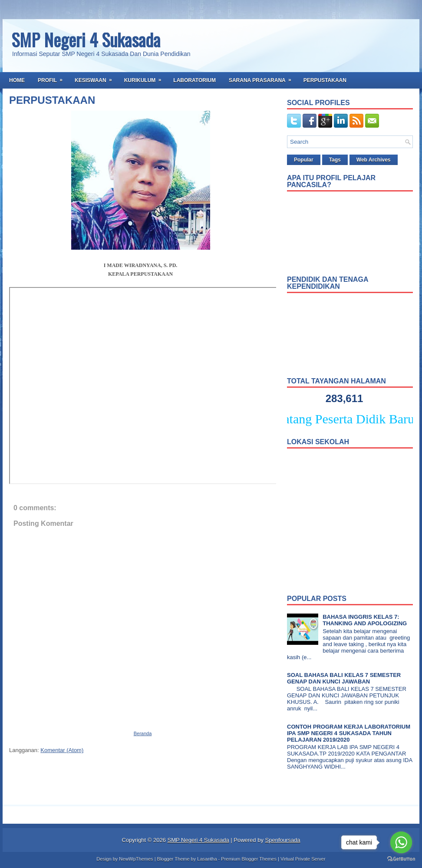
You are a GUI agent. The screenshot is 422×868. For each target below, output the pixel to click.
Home (17, 80)
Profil (53, 78)
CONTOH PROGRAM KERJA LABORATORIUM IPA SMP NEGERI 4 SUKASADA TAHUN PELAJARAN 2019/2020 (349, 733)
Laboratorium (195, 80)
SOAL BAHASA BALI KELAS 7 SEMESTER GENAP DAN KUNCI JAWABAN (344, 678)
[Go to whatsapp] (401, 842)
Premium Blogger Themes (249, 859)
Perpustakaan (325, 80)
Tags (335, 160)
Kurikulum (146, 78)
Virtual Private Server (303, 859)
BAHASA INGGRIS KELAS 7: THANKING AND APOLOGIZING (365, 620)
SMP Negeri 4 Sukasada (86, 40)
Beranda (143, 733)
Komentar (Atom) (62, 750)
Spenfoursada (283, 840)
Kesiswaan (96, 78)
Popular (304, 160)
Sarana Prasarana (263, 78)
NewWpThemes (136, 859)
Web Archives (374, 160)
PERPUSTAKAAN (52, 100)
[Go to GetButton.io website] (401, 859)
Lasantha (207, 859)
